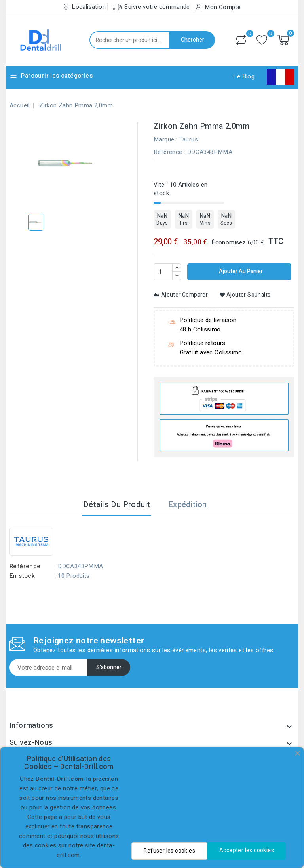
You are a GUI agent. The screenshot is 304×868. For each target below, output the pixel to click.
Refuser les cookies (169, 851)
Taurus (189, 139)
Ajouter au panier (240, 271)
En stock (22, 576)
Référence (168, 152)
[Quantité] (163, 272)
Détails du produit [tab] (117, 505)
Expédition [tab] (188, 505)
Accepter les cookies (247, 850)
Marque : (165, 139)
